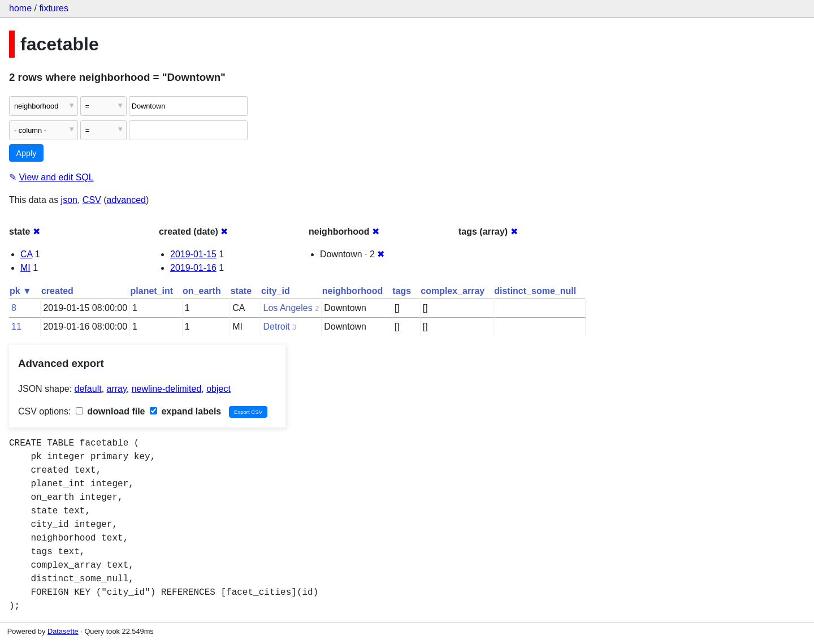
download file (111, 411)
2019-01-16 (193, 268)
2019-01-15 (193, 254)
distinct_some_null (535, 291)
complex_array (453, 291)
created (57, 291)
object (218, 389)
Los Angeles (288, 308)
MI (25, 268)
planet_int (152, 291)
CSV (92, 200)
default (88, 389)
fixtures (54, 8)
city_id (276, 291)
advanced (126, 200)
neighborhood (353, 291)
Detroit (277, 327)
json (69, 200)
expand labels (185, 411)
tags (402, 291)
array (117, 389)
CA (26, 254)
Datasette (63, 631)
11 (16, 327)
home (20, 8)
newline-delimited (167, 389)
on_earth (202, 291)
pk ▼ (21, 291)
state (241, 291)
